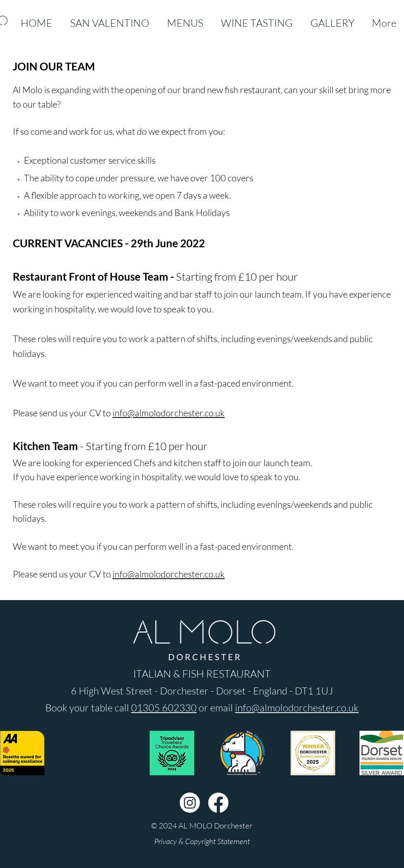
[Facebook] (218, 803)
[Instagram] (190, 803)
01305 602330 (164, 708)
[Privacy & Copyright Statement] (202, 841)
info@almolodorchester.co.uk (169, 413)
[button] (202, 826)
